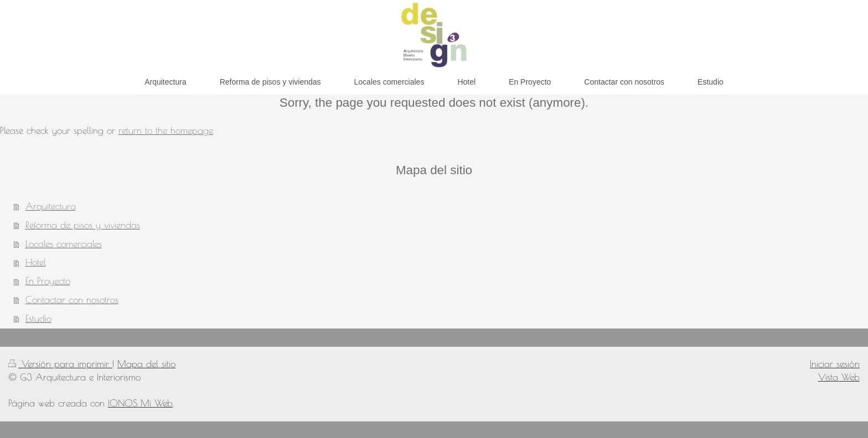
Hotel (36, 262)
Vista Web (839, 377)
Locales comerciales (64, 244)
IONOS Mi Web (140, 403)
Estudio (38, 319)
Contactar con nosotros (72, 300)
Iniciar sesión (835, 364)
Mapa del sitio (146, 364)
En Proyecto (48, 281)
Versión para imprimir (60, 364)
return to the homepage (166, 131)
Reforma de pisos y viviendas (83, 225)
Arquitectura (51, 206)
